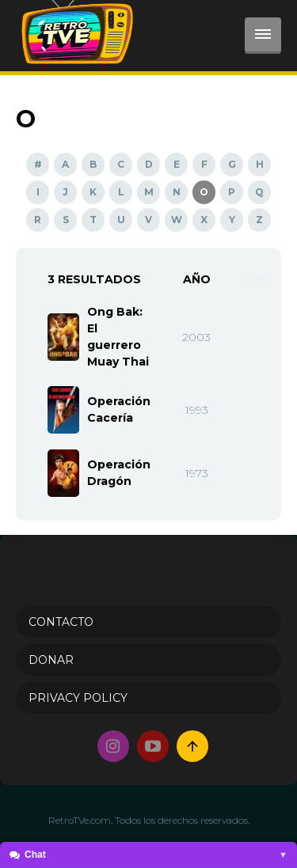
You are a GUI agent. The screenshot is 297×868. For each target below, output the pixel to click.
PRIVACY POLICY (78, 698)
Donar (51, 660)
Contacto (61, 622)
